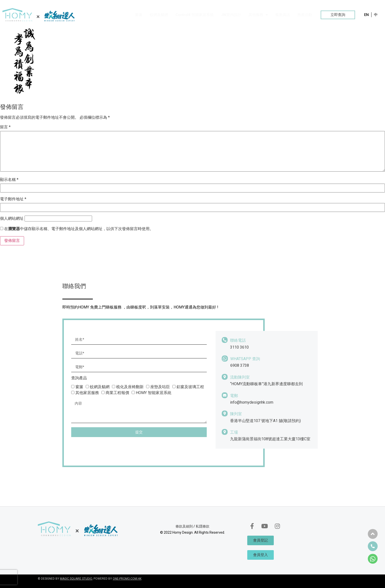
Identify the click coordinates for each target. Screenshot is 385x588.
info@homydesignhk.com (252, 402)
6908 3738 (240, 365)
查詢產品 (79, 378)
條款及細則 (184, 526)
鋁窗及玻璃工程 (190, 387)
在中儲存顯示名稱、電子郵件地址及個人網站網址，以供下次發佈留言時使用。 (79, 229)
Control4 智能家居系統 (195, 15)
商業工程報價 (117, 393)
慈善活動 (305, 15)
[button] (338, 15)
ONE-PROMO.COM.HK (127, 579)
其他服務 (258, 15)
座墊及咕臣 (160, 387)
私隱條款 (203, 526)
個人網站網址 (12, 219)
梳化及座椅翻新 (130, 387)
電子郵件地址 (13, 199)
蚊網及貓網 (159, 15)
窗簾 (139, 15)
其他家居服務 (87, 393)
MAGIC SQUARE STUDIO (76, 579)
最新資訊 (283, 15)
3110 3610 (239, 347)
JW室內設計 (231, 15)
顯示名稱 (9, 180)
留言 (5, 127)
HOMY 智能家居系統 (154, 393)
